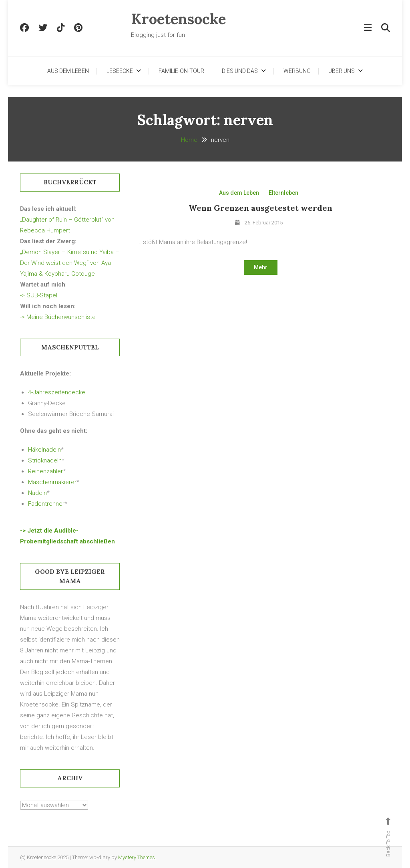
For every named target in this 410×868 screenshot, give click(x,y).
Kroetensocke (178, 19)
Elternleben (283, 193)
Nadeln (37, 493)
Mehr (261, 267)
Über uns (342, 71)
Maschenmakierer (52, 482)
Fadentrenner (46, 504)
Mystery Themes (137, 857)
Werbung (297, 71)
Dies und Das (240, 71)
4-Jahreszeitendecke (57, 392)
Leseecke (120, 71)
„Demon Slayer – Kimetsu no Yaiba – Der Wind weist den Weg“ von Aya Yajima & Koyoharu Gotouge (70, 263)
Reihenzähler (45, 471)
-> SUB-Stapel (39, 295)
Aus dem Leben (68, 71)
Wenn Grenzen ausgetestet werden (260, 208)
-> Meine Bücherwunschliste (58, 317)
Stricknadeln (45, 460)
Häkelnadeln (44, 450)
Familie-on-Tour (181, 71)
